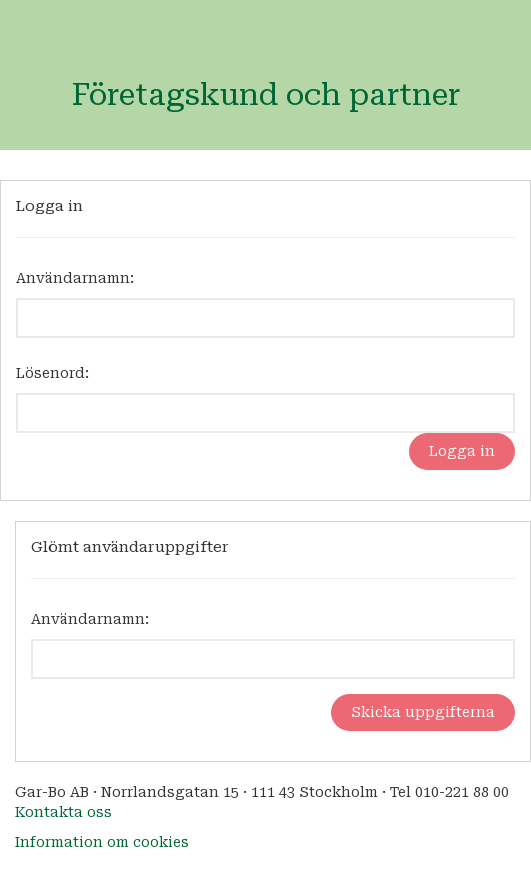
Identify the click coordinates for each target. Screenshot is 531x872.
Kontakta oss (63, 812)
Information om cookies (102, 842)
